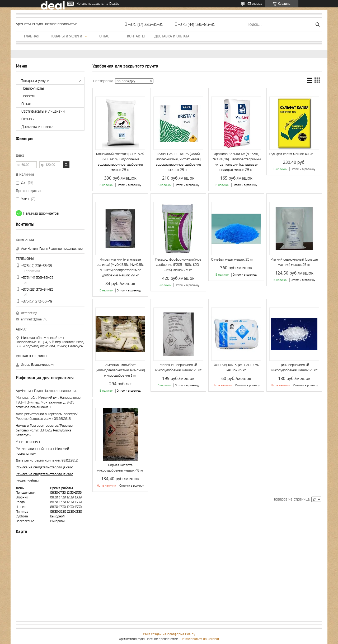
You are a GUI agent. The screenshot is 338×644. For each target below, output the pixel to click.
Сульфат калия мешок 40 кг (291, 154)
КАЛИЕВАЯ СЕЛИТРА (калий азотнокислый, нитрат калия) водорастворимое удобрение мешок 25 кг (178, 162)
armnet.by (29, 313)
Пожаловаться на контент (200, 639)
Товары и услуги (66, 36)
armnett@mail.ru (34, 319)
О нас (104, 36)
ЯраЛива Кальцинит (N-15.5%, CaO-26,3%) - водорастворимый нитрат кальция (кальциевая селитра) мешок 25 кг (236, 162)
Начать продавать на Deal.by (98, 4)
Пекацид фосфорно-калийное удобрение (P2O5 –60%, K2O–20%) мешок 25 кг (178, 265)
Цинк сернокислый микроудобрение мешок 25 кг (294, 367)
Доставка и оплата (172, 36)
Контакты (136, 36)
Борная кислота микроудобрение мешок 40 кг (120, 468)
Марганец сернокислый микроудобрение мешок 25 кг (178, 367)
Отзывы (28, 119)
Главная (32, 36)
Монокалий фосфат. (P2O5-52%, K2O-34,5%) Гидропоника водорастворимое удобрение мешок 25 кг (120, 162)
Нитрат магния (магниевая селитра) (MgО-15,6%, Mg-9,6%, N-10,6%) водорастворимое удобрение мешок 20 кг (120, 267)
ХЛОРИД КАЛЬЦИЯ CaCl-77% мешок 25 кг (236, 367)
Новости (28, 96)
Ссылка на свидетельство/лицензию (44, 467)
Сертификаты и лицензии (43, 111)
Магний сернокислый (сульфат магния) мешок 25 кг (294, 262)
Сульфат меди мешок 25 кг (232, 259)
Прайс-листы (33, 88)
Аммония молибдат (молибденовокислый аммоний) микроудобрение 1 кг (120, 370)
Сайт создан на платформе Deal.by (169, 634)
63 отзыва (255, 4)
